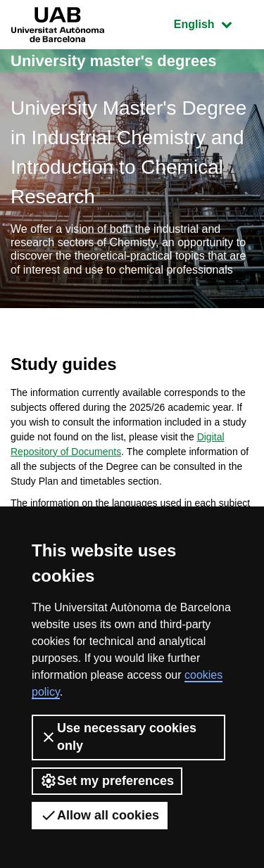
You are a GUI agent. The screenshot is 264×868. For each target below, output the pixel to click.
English (213, 23)
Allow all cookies (100, 815)
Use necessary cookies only (118, 737)
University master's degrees (114, 61)
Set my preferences (107, 781)
